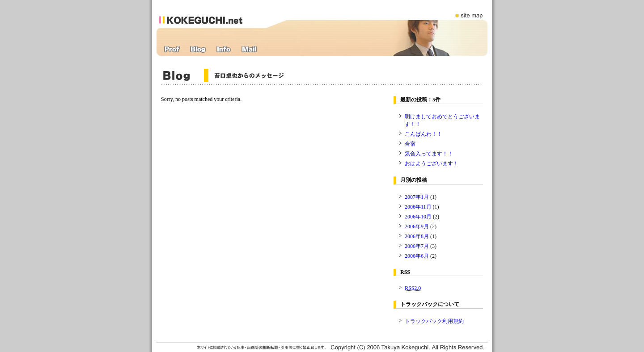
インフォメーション (224, 49)
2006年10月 (418, 217)
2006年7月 (417, 246)
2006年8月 (417, 236)
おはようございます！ (432, 163)
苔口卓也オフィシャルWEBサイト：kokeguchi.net (211, 14)
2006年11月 (418, 207)
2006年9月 (417, 226)
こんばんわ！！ (424, 134)
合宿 (410, 144)
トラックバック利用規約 (434, 321)
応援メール (249, 49)
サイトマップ (470, 10)
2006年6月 (417, 256)
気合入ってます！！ (429, 154)
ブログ (198, 49)
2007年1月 (417, 197)
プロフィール (172, 49)
